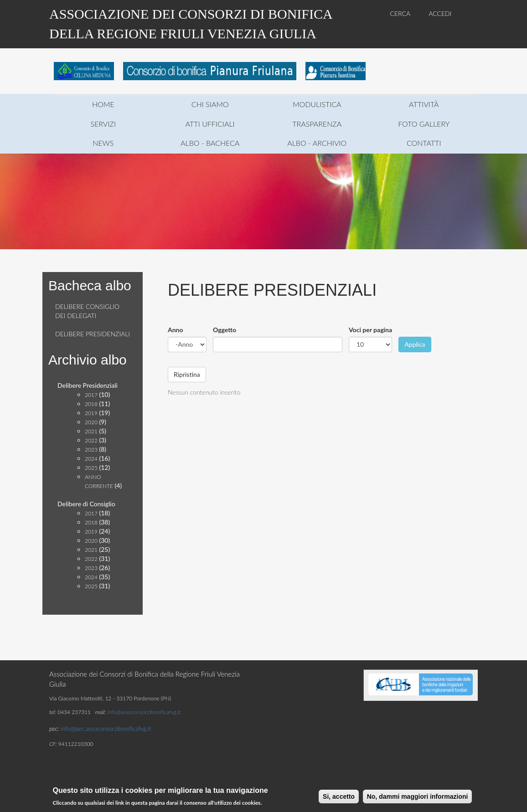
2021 (91, 431)
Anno (176, 330)
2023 (91, 450)
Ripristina (187, 374)
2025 (91, 468)
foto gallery (424, 124)
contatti (424, 143)
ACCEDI (440, 13)
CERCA (400, 13)
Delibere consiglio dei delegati (87, 311)
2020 (91, 422)
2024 (91, 459)
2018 (91, 404)
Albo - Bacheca (210, 143)
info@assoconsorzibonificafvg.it (144, 712)
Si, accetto (339, 797)
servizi (103, 124)
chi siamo (210, 104)
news (103, 143)
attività (424, 104)
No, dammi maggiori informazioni (418, 797)
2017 (91, 395)
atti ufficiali (210, 124)
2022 (91, 440)
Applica (415, 344)
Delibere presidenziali (93, 334)
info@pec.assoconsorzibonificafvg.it (106, 729)
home (103, 104)
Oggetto (225, 330)
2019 (91, 413)
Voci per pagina (370, 330)
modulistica (317, 104)
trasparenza (317, 124)
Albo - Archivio (317, 143)
